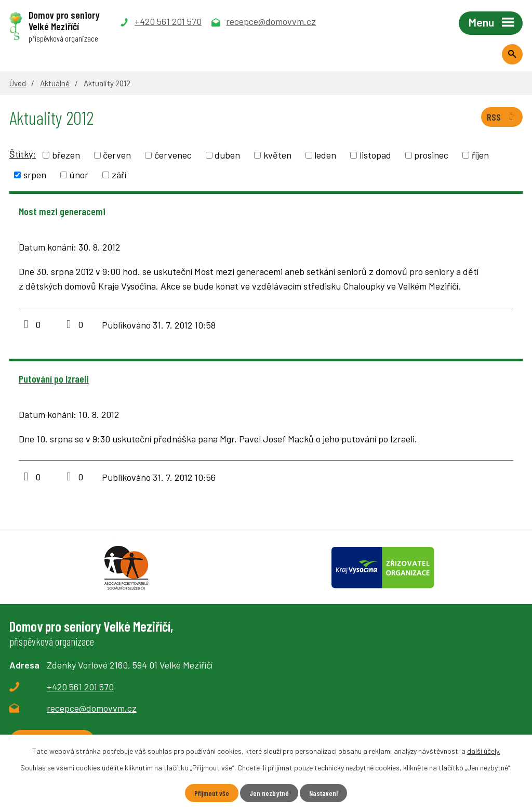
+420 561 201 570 (80, 687)
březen (66, 155)
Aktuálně (55, 83)
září (119, 175)
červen (117, 155)
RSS (502, 117)
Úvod (18, 83)
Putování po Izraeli (54, 378)
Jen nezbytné (269, 793)
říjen (480, 155)
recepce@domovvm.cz (92, 708)
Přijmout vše (212, 793)
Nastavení (323, 793)
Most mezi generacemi (62, 211)
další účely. (484, 751)
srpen (35, 175)
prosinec (431, 155)
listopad (375, 155)
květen (277, 155)
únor (79, 175)
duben (227, 155)
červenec (173, 155)
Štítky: (23, 154)
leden (325, 155)
